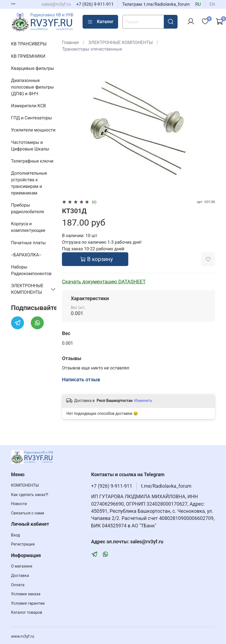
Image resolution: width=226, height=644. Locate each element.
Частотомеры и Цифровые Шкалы (30, 146)
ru (198, 4)
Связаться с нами (28, 513)
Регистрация (23, 544)
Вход (15, 535)
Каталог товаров (27, 613)
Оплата (18, 585)
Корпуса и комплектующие (28, 227)
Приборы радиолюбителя (27, 208)
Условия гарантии (28, 603)
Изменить (143, 401)
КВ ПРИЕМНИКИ (28, 56)
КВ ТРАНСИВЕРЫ (29, 44)
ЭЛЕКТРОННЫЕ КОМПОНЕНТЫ (121, 43)
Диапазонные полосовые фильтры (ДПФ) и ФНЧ (32, 87)
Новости (19, 504)
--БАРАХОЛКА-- (26, 255)
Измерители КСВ (28, 106)
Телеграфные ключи (32, 161)
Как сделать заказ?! (30, 495)
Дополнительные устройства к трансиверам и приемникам (29, 183)
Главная (70, 43)
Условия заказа (26, 594)
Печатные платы (28, 243)
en (212, 4)
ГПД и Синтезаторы (32, 118)
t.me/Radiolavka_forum (166, 486)
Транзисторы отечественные (92, 49)
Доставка (20, 576)
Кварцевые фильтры (32, 68)
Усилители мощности (33, 130)
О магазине (22, 566)
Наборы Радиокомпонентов (31, 270)
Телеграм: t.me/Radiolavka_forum (156, 4)
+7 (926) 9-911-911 (95, 4)
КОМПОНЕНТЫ (25, 485)
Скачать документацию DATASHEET (104, 282)
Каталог (100, 22)
